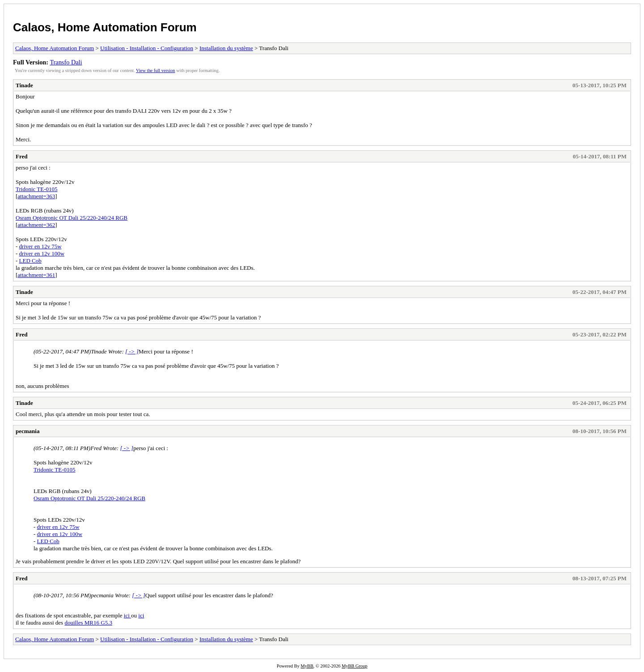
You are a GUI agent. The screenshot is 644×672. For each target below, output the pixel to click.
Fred (21, 156)
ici (127, 615)
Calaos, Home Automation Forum (105, 27)
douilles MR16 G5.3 (88, 623)
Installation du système (226, 48)
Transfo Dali (66, 62)
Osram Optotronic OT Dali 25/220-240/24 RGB (72, 218)
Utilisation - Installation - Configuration (147, 48)
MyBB (307, 666)
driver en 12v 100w (42, 253)
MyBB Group (354, 666)
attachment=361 (36, 275)
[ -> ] (132, 351)
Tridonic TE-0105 (37, 189)
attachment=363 (36, 196)
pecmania (28, 431)
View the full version (155, 70)
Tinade (24, 85)
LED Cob (30, 261)
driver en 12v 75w (40, 246)
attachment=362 (36, 225)
